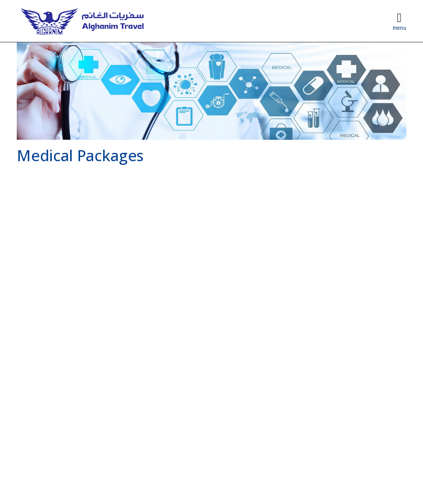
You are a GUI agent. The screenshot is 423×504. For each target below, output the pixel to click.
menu (399, 28)
